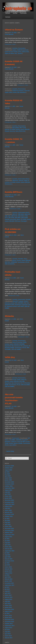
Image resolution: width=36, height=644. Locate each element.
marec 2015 (8, 605)
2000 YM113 (21, 216)
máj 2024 (8, 492)
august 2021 (8, 537)
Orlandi (7, 131)
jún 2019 (7, 565)
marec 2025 (8, 478)
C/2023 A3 (14, 442)
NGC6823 (21, 303)
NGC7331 (7, 262)
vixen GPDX (21, 306)
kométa (16, 52)
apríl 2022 (8, 524)
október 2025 (9, 468)
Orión (20, 52)
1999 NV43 (15, 181)
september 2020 (10, 551)
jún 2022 (7, 520)
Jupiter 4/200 (8, 92)
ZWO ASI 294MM (16, 349)
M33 (16, 303)
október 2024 (9, 486)
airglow (14, 50)
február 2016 (9, 597)
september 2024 (10, 488)
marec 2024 (8, 496)
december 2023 (9, 500)
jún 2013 (7, 630)
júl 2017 (7, 587)
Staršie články (10, 451)
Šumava (20, 53)
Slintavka (9, 316)
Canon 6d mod (9, 52)
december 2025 (9, 466)
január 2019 (8, 571)
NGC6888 (22, 344)
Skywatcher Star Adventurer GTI (14, 346)
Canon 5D (27, 91)
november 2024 (9, 484)
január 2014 (8, 618)
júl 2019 (7, 563)
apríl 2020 (8, 557)
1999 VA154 (14, 216)
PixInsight (24, 221)
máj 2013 (8, 632)
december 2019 (9, 561)
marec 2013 (8, 636)
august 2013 (8, 628)
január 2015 (8, 607)
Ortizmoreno (8, 184)
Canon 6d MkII (21, 442)
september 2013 (10, 626)
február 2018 (9, 579)
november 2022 (9, 514)
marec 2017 (8, 595)
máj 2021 (8, 543)
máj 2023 (8, 508)
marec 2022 (8, 526)
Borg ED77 (16, 301)
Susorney (12, 131)
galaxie (14, 260)
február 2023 (9, 512)
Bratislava (8, 442)
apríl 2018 (8, 577)
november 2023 (9, 502)
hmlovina (7, 303)
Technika (15, 13)
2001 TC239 (23, 128)
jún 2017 (7, 589)
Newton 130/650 (18, 443)
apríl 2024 (8, 494)
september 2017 (10, 585)
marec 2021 (8, 547)
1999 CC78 (27, 214)
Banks (19, 219)
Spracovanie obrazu (24, 179)
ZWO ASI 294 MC (10, 264)
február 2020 (9, 559)
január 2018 (8, 581)
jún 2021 (7, 541)
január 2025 (8, 480)
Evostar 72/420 (22, 342)
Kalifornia (24, 380)
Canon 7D (15, 342)
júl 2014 (7, 613)
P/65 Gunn (18, 221)
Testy (25, 259)
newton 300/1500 (26, 260)
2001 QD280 (15, 128)
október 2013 (9, 624)
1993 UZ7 (15, 214)
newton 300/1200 (25, 129)
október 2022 (9, 516)
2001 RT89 (11, 218)
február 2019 (9, 569)
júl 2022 (7, 518)
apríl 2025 (8, 476)
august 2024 (8, 490)
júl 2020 (7, 553)
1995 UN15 (21, 214)
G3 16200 (13, 129)
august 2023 (8, 506)
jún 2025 (7, 474)
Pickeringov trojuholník (21, 305)
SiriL (16, 53)
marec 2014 (8, 616)
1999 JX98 (8, 216)
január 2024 (8, 498)
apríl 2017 (8, 593)
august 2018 (8, 573)
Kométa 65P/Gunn (14, 192)
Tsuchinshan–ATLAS (23, 262)
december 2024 (9, 482)
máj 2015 (8, 601)
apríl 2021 (8, 545)
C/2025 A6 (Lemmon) (23, 50)
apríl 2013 (8, 634)
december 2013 (9, 620)
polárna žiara (25, 52)
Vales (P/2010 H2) (20, 131)
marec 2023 (8, 510)
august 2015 (8, 599)
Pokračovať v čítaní (11, 44)
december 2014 (9, 609)
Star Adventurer (22, 92)
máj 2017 (8, 591)
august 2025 (8, 470)
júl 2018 (7, 575)
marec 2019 (8, 567)
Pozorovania (23, 13)
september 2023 (10, 504)
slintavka (26, 346)
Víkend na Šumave (14, 30)
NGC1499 (22, 381)
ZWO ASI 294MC (26, 385)
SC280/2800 (14, 262)
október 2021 (9, 533)
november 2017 (9, 583)
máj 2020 (8, 555)
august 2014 (8, 611)
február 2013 (9, 638)
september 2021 (10, 535)
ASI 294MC (12, 440)
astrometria (13, 219)
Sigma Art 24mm (9, 53)
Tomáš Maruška (9, 34)
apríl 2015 (8, 603)
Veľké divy (10, 357)
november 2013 (9, 622)
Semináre (8, 17)
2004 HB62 (18, 218)
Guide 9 (26, 301)
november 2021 (9, 531)
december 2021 (9, 528)
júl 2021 (7, 539)
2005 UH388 (24, 218)
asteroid (7, 129)
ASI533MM (19, 440)
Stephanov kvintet (12, 306)
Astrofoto (8, 13)
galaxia (21, 301)
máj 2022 (8, 522)
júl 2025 (7, 472)
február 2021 (9, 549)
